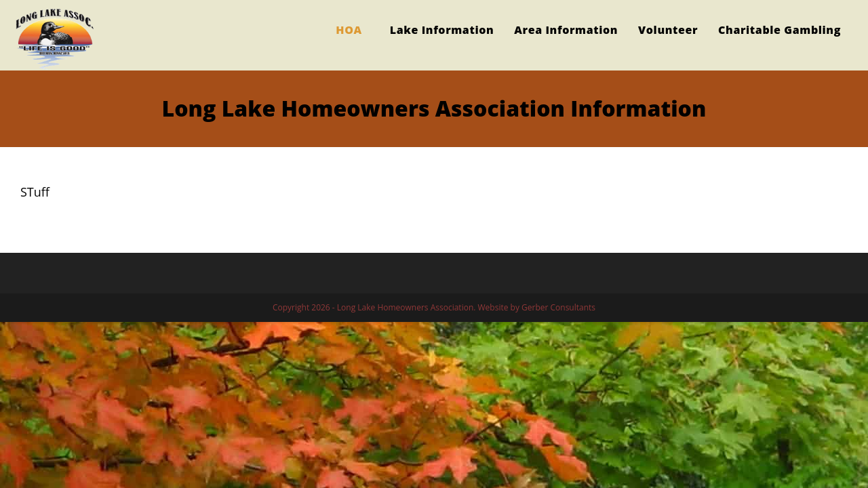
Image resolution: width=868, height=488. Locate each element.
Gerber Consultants (558, 307)
